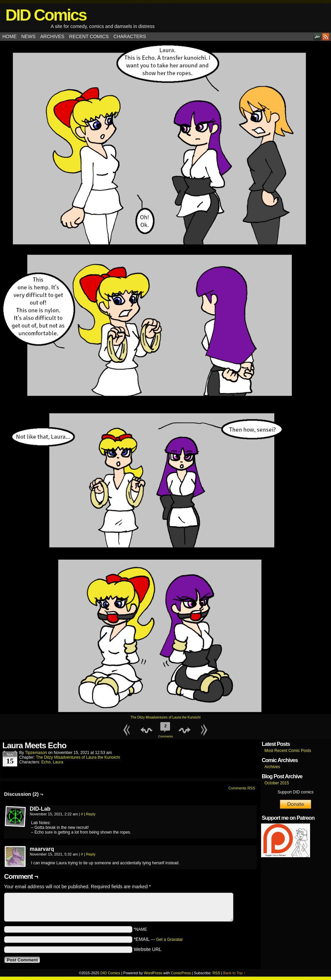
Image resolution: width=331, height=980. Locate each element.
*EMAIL (158, 939)
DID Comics (46, 15)
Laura (58, 762)
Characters (130, 36)
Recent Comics (89, 36)
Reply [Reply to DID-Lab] (91, 814)
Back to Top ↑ (234, 973)
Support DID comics (296, 792)
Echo (46, 762)
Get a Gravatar (169, 940)
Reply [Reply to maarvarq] (91, 854)
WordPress (153, 973)
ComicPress (181, 973)
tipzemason (36, 753)
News (28, 36)
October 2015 (277, 783)
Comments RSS (242, 788)
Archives (52, 36)
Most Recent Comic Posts (288, 751)
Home (9, 36)
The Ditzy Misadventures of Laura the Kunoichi (165, 717)
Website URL (148, 949)
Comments (165, 729)
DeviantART (317, 37)
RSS (326, 37)
